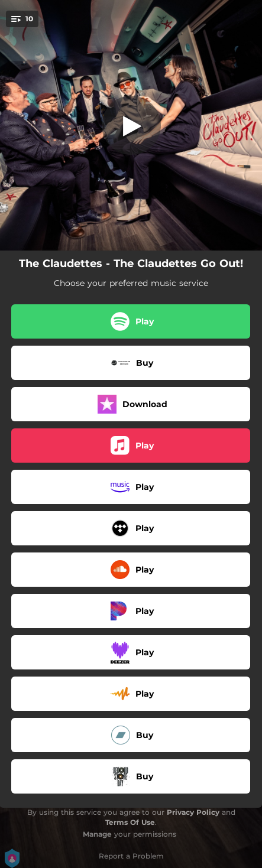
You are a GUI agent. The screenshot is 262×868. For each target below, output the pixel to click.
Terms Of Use (130, 822)
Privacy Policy (193, 812)
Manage (97, 834)
